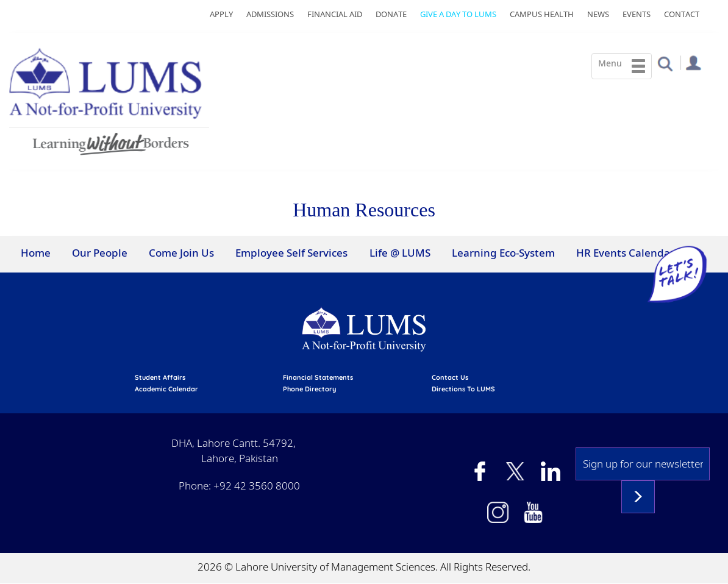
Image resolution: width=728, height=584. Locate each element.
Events (637, 14)
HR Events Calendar (625, 253)
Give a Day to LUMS (458, 14)
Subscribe (638, 497)
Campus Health (542, 14)
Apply (221, 14)
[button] (665, 63)
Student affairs (160, 377)
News (598, 14)
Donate (391, 14)
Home (36, 253)
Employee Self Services (291, 253)
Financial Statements (318, 377)
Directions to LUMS (463, 389)
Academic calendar (166, 389)
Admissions (270, 14)
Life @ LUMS (400, 253)
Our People (100, 253)
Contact (682, 14)
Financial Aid (335, 14)
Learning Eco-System (503, 253)
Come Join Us (181, 253)
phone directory (309, 389)
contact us (450, 377)
